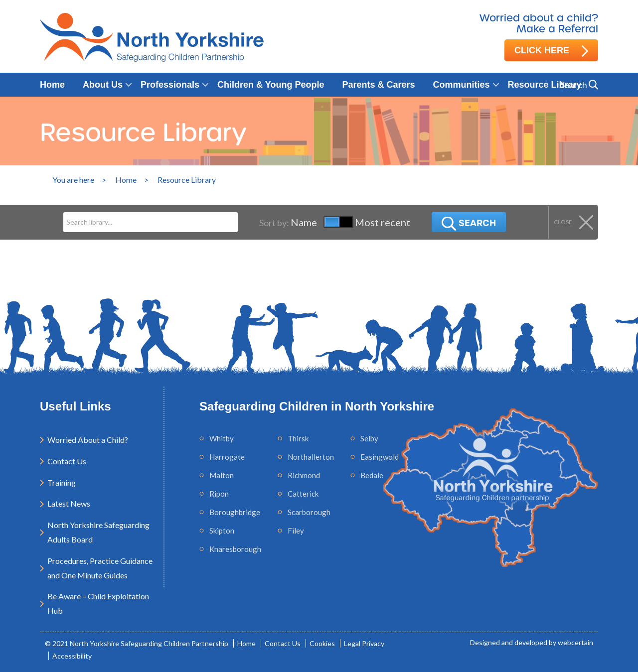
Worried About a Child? (88, 440)
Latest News (69, 503)
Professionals (170, 85)
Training (62, 482)
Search (468, 224)
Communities (462, 85)
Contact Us (67, 461)
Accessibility (72, 656)
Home (52, 85)
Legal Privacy (364, 643)
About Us (103, 85)
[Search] (150, 222)
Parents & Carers (378, 85)
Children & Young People (271, 85)
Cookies (322, 643)
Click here (551, 51)
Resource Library (545, 85)
